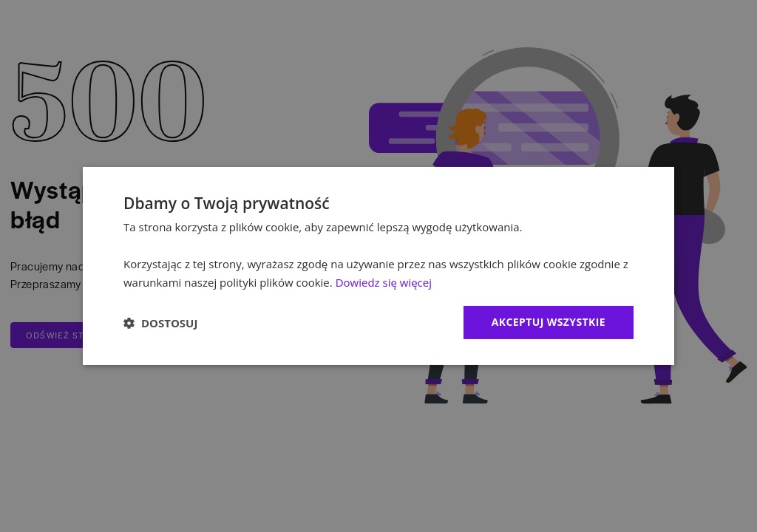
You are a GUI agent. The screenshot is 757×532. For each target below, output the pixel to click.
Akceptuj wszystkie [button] (549, 322)
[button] (160, 323)
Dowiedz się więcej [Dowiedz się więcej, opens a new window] (384, 282)
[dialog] (378, 266)
